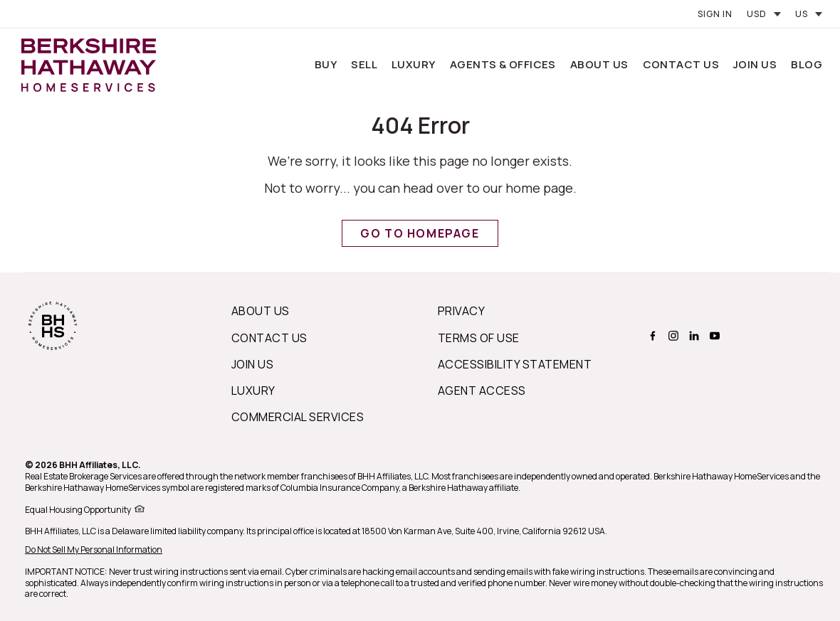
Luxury (414, 64)
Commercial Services (298, 417)
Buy (326, 64)
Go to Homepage (420, 233)
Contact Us (681, 64)
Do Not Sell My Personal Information (94, 550)
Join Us (755, 64)
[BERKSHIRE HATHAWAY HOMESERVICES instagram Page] (672, 336)
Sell (364, 64)
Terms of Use (479, 338)
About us (261, 311)
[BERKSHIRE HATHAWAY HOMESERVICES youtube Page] (713, 336)
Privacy (461, 311)
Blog (807, 64)
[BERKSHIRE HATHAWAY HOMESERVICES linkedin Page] (692, 336)
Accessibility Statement (515, 364)
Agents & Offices (503, 64)
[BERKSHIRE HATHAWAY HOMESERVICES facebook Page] (651, 336)
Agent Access (482, 391)
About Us (599, 64)
